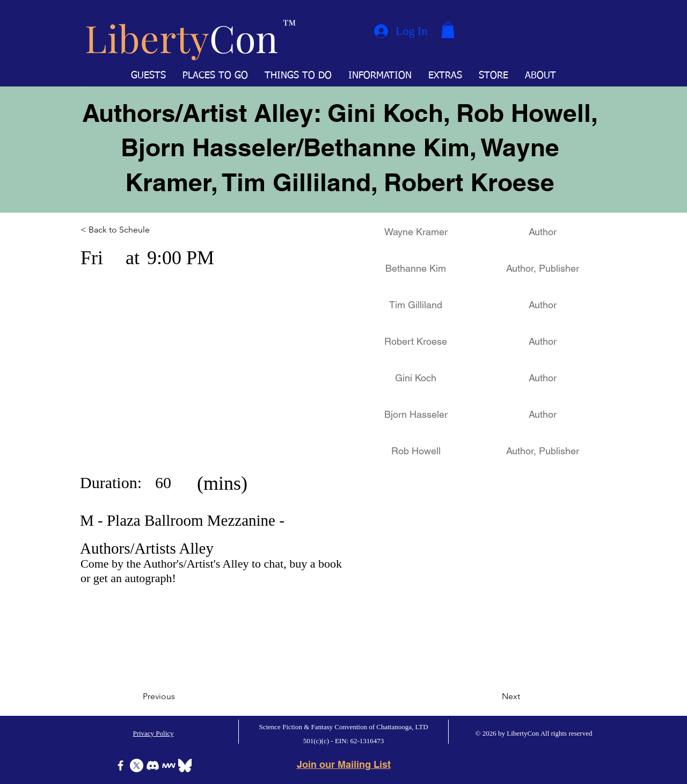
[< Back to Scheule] (127, 230)
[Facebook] (120, 765)
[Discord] (153, 765)
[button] (448, 30)
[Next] (493, 696)
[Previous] (178, 696)
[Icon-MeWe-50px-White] (169, 765)
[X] (137, 765)
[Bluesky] (185, 765)
